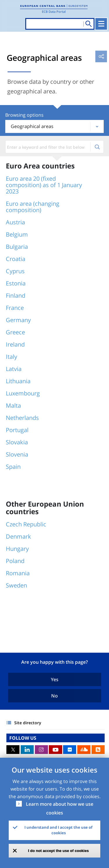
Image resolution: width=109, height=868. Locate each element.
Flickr (70, 750)
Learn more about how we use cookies (60, 808)
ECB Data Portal (54, 11)
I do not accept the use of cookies (59, 851)
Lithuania (18, 381)
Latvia (14, 369)
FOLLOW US (23, 738)
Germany (18, 320)
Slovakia (17, 442)
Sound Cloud (84, 750)
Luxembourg (23, 393)
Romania (18, 573)
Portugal (17, 430)
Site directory (28, 723)
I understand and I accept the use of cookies (58, 830)
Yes (55, 679)
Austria (15, 222)
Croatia (16, 259)
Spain (13, 467)
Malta (13, 405)
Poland (15, 561)
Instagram (41, 750)
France (15, 308)
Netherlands (22, 418)
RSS (98, 750)
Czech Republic (26, 524)
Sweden (16, 585)
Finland (16, 295)
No (54, 696)
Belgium (17, 234)
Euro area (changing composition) (33, 207)
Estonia (16, 283)
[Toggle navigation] (101, 24)
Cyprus (15, 271)
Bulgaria (17, 247)
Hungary (17, 549)
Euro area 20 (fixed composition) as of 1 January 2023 (44, 185)
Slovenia (17, 454)
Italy (11, 357)
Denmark (18, 536)
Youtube (55, 750)
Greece (15, 332)
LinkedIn (27, 750)
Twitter (13, 750)
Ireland (15, 344)
